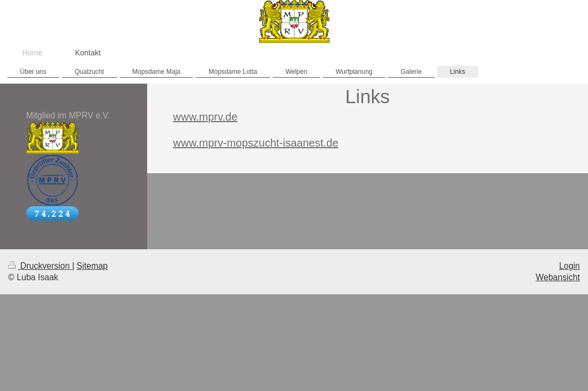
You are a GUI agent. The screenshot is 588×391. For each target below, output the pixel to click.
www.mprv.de (206, 117)
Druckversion (40, 266)
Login (570, 266)
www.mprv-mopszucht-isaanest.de (256, 143)
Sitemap (92, 266)
